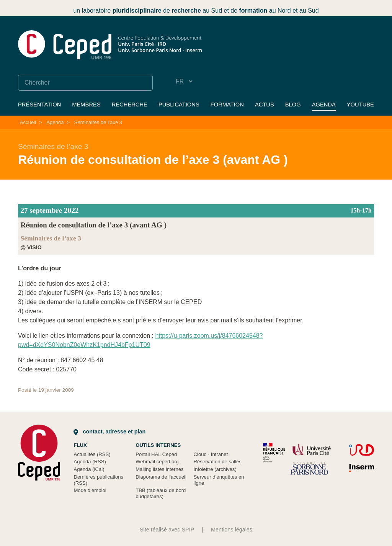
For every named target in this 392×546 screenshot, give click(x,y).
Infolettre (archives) (215, 469)
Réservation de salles (218, 462)
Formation (227, 105)
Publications (179, 105)
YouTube (360, 105)
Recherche (130, 105)
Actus (265, 105)
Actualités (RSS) (92, 454)
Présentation (39, 105)
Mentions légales (232, 530)
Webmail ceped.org (157, 462)
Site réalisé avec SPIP (167, 530)
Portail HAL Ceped (156, 454)
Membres (86, 105)
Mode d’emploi (90, 490)
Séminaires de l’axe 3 (98, 122)
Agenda (324, 105)
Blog (293, 105)
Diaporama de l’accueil (161, 477)
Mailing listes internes (159, 469)
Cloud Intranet (211, 454)
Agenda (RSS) (90, 462)
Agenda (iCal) (89, 469)
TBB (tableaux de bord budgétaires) (161, 493)
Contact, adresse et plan (109, 432)
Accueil (28, 122)
